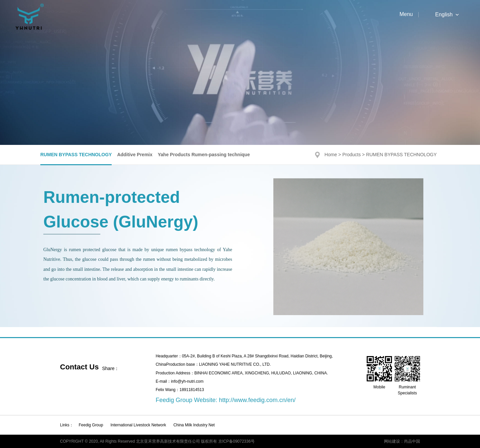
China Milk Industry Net (194, 425)
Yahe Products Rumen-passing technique (204, 155)
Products (351, 155)
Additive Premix (135, 155)
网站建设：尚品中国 (402, 441)
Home (331, 155)
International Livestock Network (138, 425)
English (444, 15)
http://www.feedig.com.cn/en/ (257, 400)
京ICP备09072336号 (236, 441)
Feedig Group (91, 425)
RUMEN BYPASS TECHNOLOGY (76, 155)
